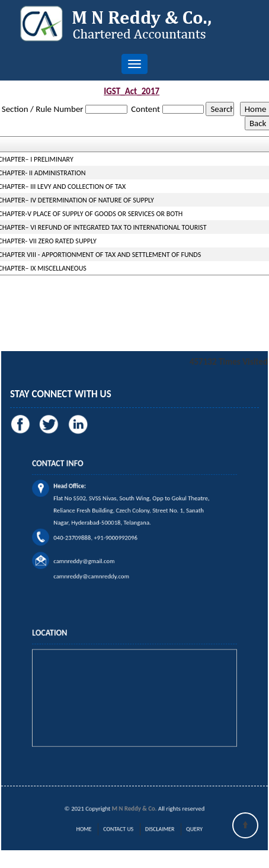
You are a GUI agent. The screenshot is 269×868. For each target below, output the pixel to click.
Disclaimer (156, 829)
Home (92, 829)
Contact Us (121, 829)
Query (184, 829)
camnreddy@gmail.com (93, 554)
